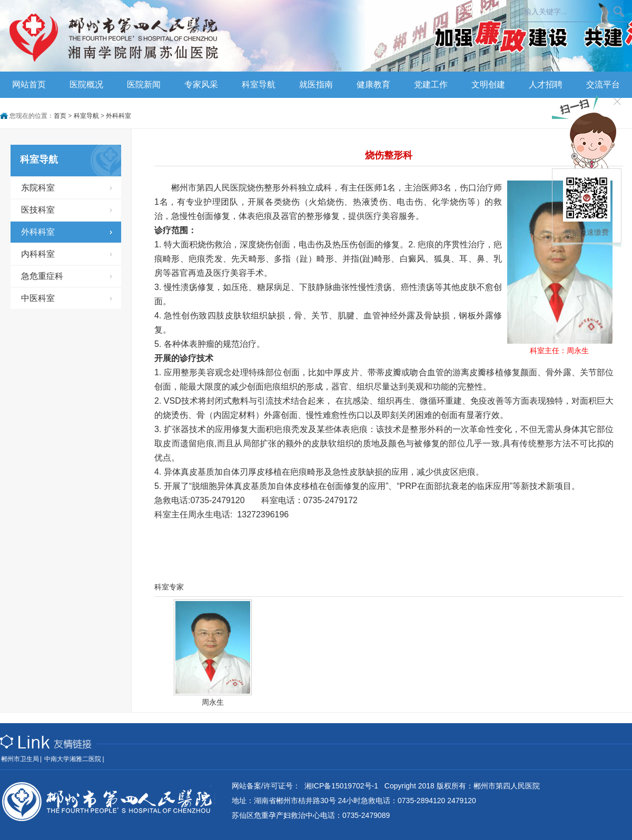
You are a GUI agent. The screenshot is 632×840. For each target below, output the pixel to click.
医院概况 (86, 84)
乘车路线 (408, 8)
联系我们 (373, 8)
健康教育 (373, 84)
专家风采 (201, 84)
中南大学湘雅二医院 (73, 759)
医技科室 (38, 210)
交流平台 (603, 84)
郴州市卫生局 (20, 759)
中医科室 (38, 298)
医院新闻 (144, 84)
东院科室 (38, 188)
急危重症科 (42, 276)
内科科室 (38, 254)
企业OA (470, 8)
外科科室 (118, 116)
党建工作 (431, 84)
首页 (60, 116)
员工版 (440, 8)
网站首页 (29, 84)
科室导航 (259, 84)
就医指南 (316, 84)
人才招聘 (546, 84)
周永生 (213, 702)
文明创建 (488, 84)
